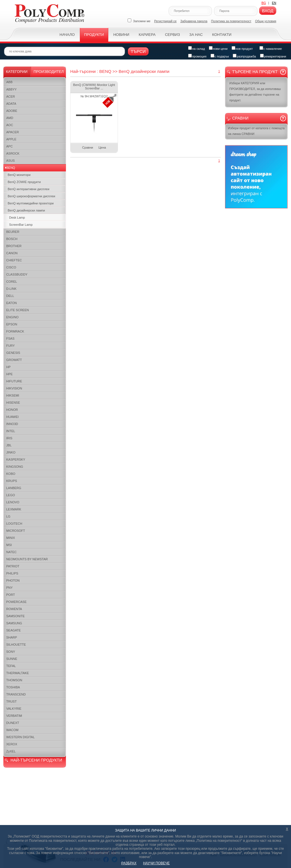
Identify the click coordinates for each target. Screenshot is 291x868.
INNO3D (12, 424)
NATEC (11, 552)
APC (10, 146)
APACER (13, 132)
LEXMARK (14, 509)
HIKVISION (14, 388)
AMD (10, 118)
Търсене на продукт (255, 72)
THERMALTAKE (18, 673)
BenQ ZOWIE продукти (24, 182)
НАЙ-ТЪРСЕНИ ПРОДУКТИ (36, 760)
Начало (67, 35)
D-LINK (11, 289)
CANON (12, 253)
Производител (49, 72)
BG (264, 3)
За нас (196, 35)
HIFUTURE (14, 381)
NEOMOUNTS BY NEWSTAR (27, 559)
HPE (10, 374)
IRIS (9, 438)
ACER (11, 97)
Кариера (147, 35)
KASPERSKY (16, 459)
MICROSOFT (16, 531)
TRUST (12, 701)
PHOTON (13, 580)
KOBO (11, 474)
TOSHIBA (13, 687)
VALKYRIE (14, 709)
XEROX (12, 744)
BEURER (13, 232)
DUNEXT (13, 723)
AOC (10, 125)
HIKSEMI (13, 395)
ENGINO (12, 317)
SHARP (12, 637)
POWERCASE (16, 602)
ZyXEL (11, 751)
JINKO (11, 452)
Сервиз (172, 35)
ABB (9, 82)
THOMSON (14, 680)
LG (8, 516)
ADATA (11, 104)
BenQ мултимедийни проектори (31, 203)
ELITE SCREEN (17, 310)
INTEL (11, 431)
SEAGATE (13, 630)
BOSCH (12, 239)
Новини (121, 35)
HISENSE (13, 403)
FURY (11, 346)
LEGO (11, 495)
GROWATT (14, 360)
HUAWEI (13, 417)
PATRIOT (13, 566)
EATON (12, 303)
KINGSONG (15, 467)
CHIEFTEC (14, 260)
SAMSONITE (15, 616)
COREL (12, 282)
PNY (10, 588)
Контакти (222, 35)
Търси (138, 51)
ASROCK (13, 153)
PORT (11, 595)
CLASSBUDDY (17, 274)
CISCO (11, 267)
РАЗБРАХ (129, 863)
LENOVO (13, 502)
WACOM (12, 730)
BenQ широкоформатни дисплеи (31, 196)
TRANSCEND (16, 694)
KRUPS (12, 481)
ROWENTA (14, 609)
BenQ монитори (19, 175)
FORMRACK (15, 331)
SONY (11, 652)
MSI (9, 545)
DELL (10, 296)
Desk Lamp (17, 217)
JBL (9, 445)
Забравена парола (194, 21)
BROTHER (14, 246)
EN (274, 3)
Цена (102, 147)
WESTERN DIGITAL (20, 737)
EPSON (12, 324)
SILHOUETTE (16, 645)
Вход (268, 11)
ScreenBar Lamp (21, 225)
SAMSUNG (14, 623)
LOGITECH (14, 524)
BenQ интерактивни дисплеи (29, 189)
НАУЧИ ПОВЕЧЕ (157, 863)
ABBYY (12, 89)
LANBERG (14, 488)
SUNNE (12, 659)
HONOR (12, 410)
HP (8, 367)
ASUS (11, 161)
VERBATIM (14, 716)
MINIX (11, 538)
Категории (17, 72)
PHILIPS (12, 573)
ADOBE (12, 111)
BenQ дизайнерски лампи (26, 210)
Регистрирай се (166, 21)
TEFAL (11, 666)
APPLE (11, 139)
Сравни (88, 147)
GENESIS (13, 353)
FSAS (10, 338)
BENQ (11, 168)
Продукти (94, 35)
